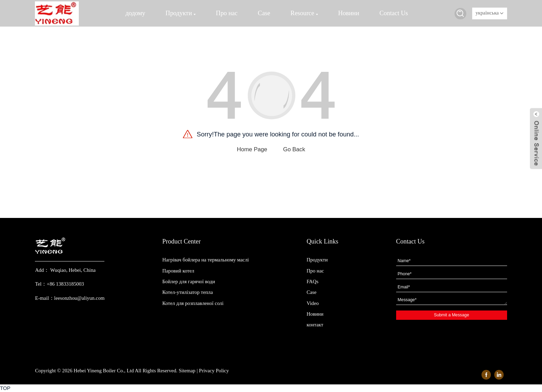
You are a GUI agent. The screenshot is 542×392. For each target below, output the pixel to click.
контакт (315, 325)
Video (313, 303)
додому (135, 13)
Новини (349, 13)
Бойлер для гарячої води (189, 281)
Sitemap (187, 371)
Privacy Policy (214, 371)
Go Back (294, 149)
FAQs (312, 281)
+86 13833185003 (65, 284)
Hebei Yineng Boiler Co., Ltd (104, 371)
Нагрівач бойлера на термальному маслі (206, 260)
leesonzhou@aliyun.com (80, 298)
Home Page (252, 149)
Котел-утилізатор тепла (188, 292)
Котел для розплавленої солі (193, 303)
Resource (304, 13)
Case (264, 13)
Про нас (227, 13)
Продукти (181, 13)
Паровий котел (178, 271)
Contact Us (394, 13)
